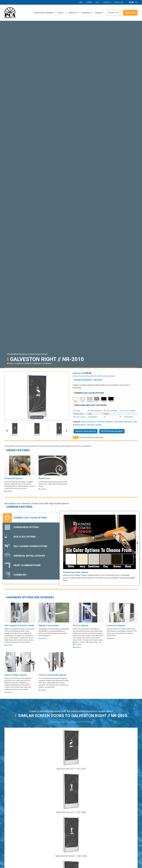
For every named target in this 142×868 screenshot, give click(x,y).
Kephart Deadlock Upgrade (16, 675)
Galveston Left (92, 437)
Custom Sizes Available (128, 411)
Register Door (114, 13)
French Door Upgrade (116, 626)
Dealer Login (119, 2)
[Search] (136, 2)
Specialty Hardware (123, 422)
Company (89, 2)
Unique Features (88, 422)
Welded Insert (44, 478)
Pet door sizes (78, 414)
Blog (97, 2)
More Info (9, 491)
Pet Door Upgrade (80, 626)
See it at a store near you (86, 431)
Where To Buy (130, 13)
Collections (37, 363)
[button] (7, 431)
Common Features (105, 422)
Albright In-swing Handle (49, 626)
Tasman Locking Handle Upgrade (52, 675)
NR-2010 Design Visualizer (112, 431)
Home (81, 2)
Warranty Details (94, 425)
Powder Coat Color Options (76, 572)
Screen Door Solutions (23, 363)
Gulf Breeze (47, 363)
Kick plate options (79, 417)
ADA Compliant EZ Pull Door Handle (19, 626)
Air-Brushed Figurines (14, 478)
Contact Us (107, 2)
